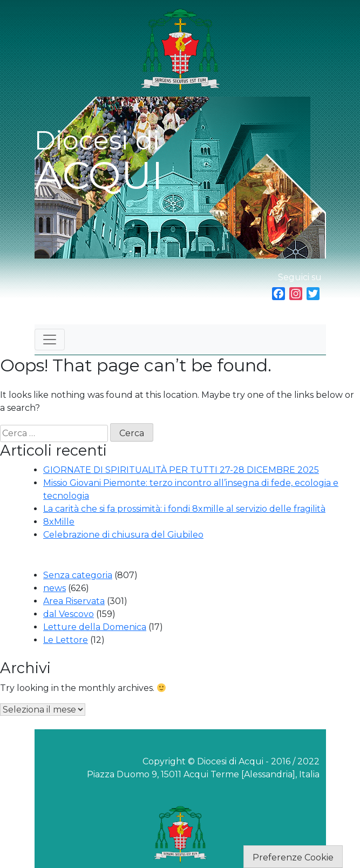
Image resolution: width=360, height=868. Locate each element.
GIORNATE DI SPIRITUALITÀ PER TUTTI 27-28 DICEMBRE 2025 (181, 470)
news (55, 588)
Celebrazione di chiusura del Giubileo (123, 535)
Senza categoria (78, 575)
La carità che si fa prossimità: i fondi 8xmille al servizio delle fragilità (184, 509)
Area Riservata (74, 601)
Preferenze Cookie (293, 857)
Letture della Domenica (95, 627)
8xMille (59, 522)
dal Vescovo (69, 614)
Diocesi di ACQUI (99, 162)
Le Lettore (66, 640)
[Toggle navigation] (50, 340)
